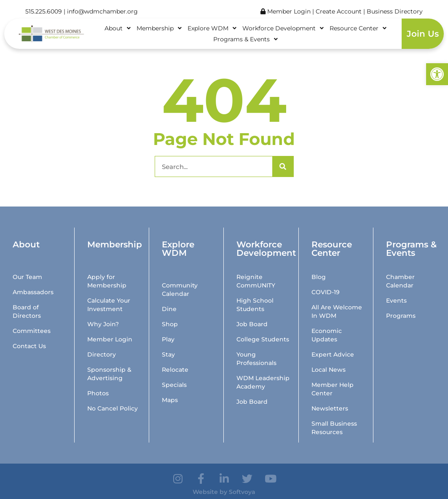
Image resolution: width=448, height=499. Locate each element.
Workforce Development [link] (283, 28)
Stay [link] (168, 354)
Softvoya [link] (242, 492)
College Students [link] (263, 339)
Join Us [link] (423, 34)
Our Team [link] (27, 277)
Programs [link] (401, 316)
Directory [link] (102, 354)
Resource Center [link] (358, 28)
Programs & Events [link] (245, 39)
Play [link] (168, 339)
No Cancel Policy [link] (113, 408)
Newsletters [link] (330, 408)
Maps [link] (170, 400)
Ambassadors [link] (33, 292)
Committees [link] (32, 331)
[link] (437, 74)
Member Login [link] (286, 11)
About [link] (118, 28)
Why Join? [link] (103, 324)
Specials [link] (174, 385)
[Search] (283, 166)
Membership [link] (159, 28)
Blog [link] (319, 277)
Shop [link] (170, 324)
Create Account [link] (339, 11)
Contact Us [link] (29, 346)
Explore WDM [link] (212, 28)
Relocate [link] (175, 370)
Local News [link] (329, 370)
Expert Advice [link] (333, 354)
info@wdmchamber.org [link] (102, 11)
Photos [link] (98, 393)
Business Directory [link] (395, 11)
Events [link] (396, 300)
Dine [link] (169, 309)
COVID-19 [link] (326, 292)
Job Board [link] (252, 324)
